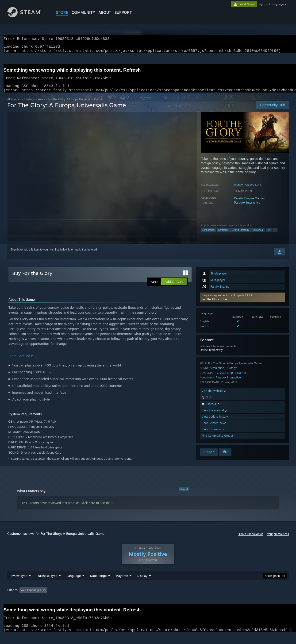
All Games (14, 105)
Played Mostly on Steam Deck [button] (148, 599)
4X (269, 235)
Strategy (223, 235)
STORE (62, 12)
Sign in (15, 255)
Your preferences (278, 540)
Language (74, 585)
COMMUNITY (83, 12)
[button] (242, 303)
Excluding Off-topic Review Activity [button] (78, 599)
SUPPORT (123, 12)
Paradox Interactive (247, 208)
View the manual (215, 416)
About (105, 12)
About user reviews (251, 540)
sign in (263, 4)
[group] (148, 600)
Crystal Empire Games (249, 204)
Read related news (214, 429)
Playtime (122, 585)
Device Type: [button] (248, 599)
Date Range (98, 585)
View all (184, 495)
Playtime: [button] (114, 599)
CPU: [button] (212, 599)
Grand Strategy (240, 235)
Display (142, 585)
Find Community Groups (218, 441)
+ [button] (275, 235)
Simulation (209, 235)
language (278, 4)
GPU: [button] (227, 599)
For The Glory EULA (214, 305)
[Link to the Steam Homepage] (28, 16)
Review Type (18, 585)
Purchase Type (47, 585)
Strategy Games (34, 105)
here (92, 509)
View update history (215, 422)
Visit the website (214, 396)
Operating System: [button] (188, 599)
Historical (258, 235)
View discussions (213, 435)
